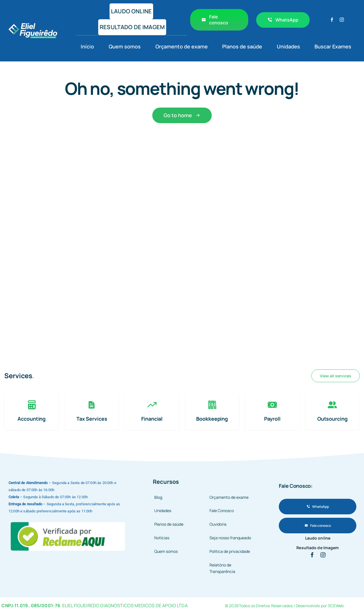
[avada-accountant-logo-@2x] (33, 26)
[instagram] (342, 20)
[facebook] (332, 20)
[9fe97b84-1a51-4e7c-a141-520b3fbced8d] (68, 521)
